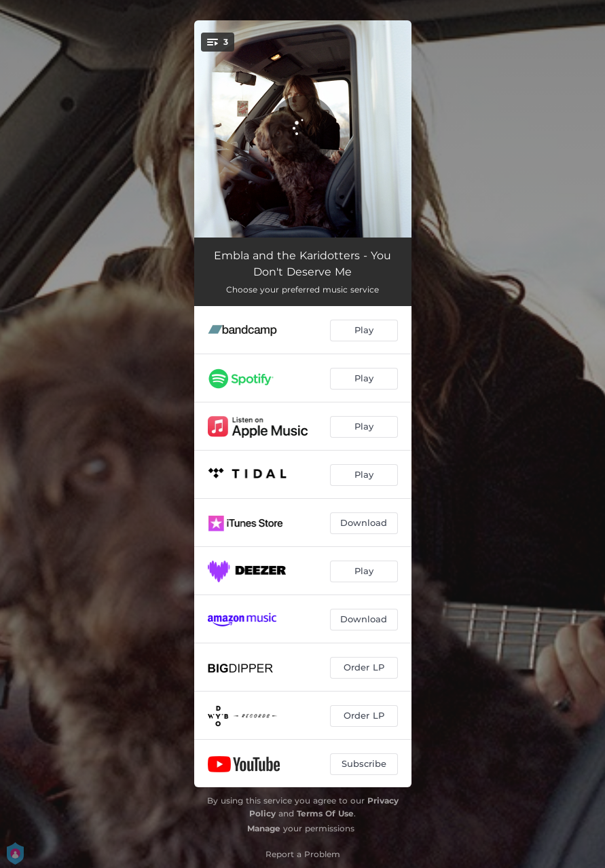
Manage (264, 828)
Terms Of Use (325, 813)
